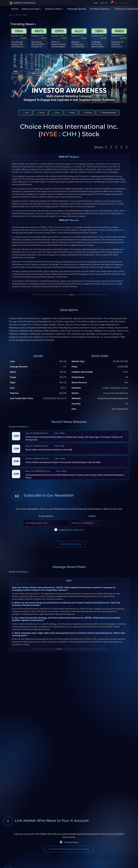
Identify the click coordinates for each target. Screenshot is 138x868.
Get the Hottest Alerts (71, 544)
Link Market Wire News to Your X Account (69, 849)
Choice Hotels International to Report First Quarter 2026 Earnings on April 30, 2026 (63, 462)
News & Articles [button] (32, 9)
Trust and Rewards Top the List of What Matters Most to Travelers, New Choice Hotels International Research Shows (75, 476)
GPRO (61, 36)
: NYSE (59, 433)
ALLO (81, 36)
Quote (41, 113)
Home (15, 9)
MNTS (41, 36)
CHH (25, 113)
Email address (46, 516)
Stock (18, 15)
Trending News (23, 24)
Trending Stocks (71, 842)
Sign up (104, 3)
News (71, 113)
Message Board (108, 113)
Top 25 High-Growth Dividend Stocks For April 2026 (49, 450)
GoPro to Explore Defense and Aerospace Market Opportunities (59, 47)
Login (96, 3)
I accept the (71, 530)
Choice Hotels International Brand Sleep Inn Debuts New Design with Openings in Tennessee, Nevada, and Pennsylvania (74, 438)
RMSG (122, 36)
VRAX (21, 36)
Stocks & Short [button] (54, 9)
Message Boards (77, 9)
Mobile (92, 516)
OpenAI (72, 295)
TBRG (101, 36)
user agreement (76, 530)
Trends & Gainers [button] (100, 9)
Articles (87, 113)
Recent (19, 427)
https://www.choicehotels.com (113, 398)
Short (56, 113)
